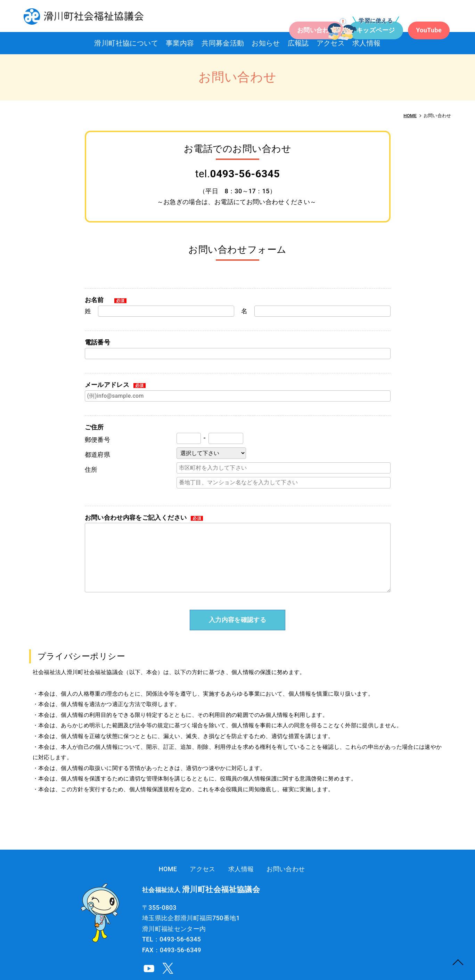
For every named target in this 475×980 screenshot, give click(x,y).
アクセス (344, 43)
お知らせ (266, 43)
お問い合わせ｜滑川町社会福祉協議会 (72, 15)
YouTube (402, 17)
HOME (272, 869)
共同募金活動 (216, 43)
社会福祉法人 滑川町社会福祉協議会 (414, 962)
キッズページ (336, 17)
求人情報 (387, 43)
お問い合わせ (263, 17)
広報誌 (305, 43)
